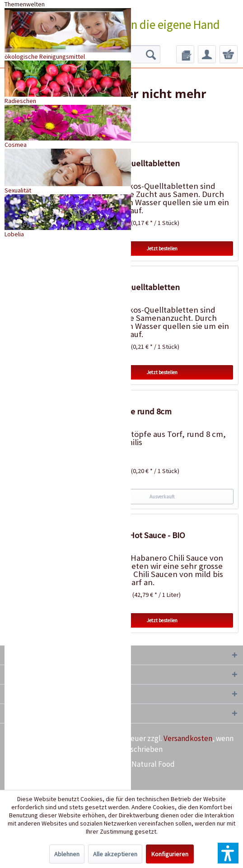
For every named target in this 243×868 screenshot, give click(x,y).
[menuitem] (185, 54)
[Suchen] (151, 54)
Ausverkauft (162, 497)
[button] (228, 853)
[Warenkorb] (229, 54)
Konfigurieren (170, 854)
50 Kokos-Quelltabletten (135, 163)
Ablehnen (67, 854)
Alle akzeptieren (115, 854)
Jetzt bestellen (162, 249)
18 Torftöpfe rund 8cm (131, 411)
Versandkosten (188, 738)
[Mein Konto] (207, 54)
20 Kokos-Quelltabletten (135, 287)
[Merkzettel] (185, 54)
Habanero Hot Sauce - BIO (138, 535)
